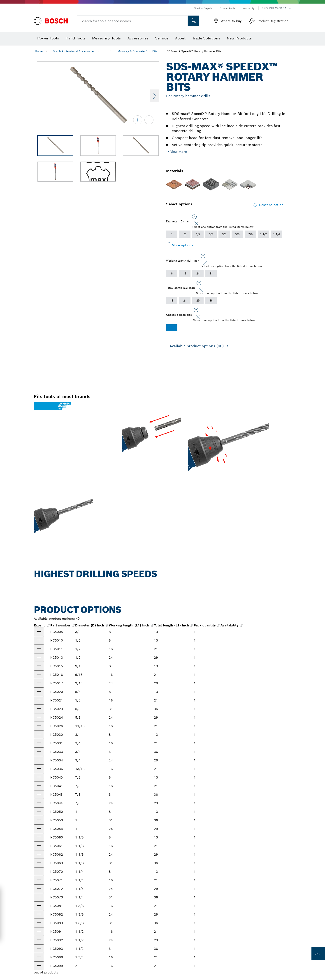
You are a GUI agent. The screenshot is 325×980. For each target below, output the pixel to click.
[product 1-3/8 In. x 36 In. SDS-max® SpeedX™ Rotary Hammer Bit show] (39, 923)
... (106, 51)
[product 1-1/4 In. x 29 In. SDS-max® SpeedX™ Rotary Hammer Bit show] (39, 889)
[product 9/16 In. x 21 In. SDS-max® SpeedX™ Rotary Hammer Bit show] (39, 675)
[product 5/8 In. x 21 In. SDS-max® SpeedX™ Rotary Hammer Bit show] (39, 700)
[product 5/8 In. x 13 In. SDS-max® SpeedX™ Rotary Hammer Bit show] (39, 692)
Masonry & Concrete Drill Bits (138, 51)
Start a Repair (203, 8)
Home (39, 51)
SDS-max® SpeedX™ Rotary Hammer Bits (194, 51)
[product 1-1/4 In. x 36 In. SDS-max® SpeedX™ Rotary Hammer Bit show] (39, 897)
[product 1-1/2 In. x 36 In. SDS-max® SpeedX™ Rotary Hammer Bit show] (39, 949)
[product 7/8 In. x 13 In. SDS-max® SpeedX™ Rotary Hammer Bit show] (39, 777)
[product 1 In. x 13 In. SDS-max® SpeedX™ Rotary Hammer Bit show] (39, 812)
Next (154, 96)
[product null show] (39, 966)
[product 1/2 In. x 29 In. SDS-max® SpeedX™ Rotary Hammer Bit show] (39, 658)
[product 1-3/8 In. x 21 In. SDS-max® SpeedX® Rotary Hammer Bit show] (39, 906)
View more (179, 152)
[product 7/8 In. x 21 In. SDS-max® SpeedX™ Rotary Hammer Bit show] (39, 786)
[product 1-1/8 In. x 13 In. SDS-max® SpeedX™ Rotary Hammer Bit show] (39, 837)
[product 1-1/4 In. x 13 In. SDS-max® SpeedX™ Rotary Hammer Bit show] (39, 872)
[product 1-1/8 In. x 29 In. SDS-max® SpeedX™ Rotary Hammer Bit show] (39, 854)
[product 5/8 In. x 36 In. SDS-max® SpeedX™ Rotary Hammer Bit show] (39, 709)
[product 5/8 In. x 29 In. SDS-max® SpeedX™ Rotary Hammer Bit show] (39, 717)
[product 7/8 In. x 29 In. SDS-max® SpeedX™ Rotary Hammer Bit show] (39, 803)
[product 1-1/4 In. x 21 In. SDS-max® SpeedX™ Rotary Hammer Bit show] (39, 880)
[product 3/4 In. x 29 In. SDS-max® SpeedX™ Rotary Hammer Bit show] (39, 760)
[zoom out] (149, 120)
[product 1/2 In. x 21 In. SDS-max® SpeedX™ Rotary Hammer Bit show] (39, 649)
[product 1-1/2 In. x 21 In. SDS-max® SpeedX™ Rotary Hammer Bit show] (39, 932)
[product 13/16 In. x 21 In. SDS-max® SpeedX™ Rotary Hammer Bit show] (39, 769)
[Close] (196, 224)
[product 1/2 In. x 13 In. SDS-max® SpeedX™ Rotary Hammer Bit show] (39, 640)
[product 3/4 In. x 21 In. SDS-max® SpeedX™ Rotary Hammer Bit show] (39, 743)
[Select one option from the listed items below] (194, 217)
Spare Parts (227, 8)
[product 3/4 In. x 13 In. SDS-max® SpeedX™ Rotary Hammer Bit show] (39, 735)
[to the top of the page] (318, 953)
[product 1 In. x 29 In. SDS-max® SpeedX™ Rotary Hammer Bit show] (39, 829)
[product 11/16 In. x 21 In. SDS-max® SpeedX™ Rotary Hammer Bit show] (39, 726)
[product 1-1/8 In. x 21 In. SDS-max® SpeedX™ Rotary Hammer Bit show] (39, 846)
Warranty (249, 8)
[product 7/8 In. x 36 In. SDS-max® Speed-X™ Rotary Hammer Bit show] (39, 795)
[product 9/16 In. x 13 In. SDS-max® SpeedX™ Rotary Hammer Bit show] (39, 666)
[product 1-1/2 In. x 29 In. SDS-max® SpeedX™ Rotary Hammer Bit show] (39, 940)
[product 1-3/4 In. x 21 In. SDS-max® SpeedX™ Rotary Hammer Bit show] (39, 957)
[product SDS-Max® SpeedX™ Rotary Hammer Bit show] (39, 683)
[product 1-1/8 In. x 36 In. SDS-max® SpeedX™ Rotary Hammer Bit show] (39, 863)
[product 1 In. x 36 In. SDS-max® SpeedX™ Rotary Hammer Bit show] (39, 820)
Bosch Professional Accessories (74, 51)
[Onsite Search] (193, 21)
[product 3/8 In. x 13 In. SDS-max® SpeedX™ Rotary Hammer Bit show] (39, 632)
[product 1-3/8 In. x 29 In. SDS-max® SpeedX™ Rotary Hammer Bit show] (39, 914)
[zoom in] (138, 120)
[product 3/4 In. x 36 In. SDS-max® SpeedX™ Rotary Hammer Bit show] (39, 752)
